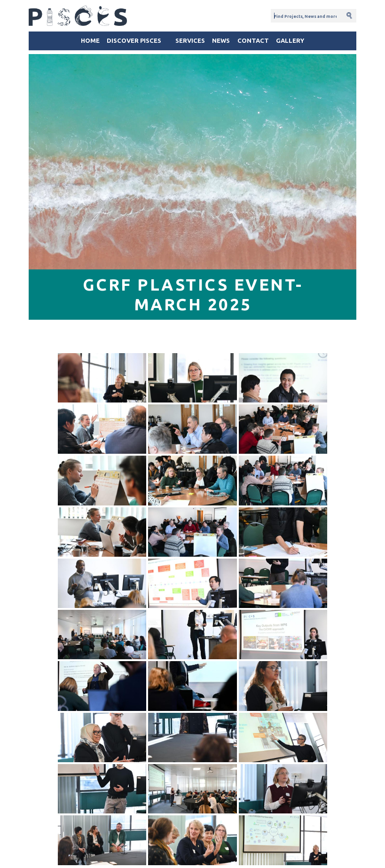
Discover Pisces (134, 40)
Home (90, 40)
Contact (253, 40)
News (221, 40)
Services (190, 40)
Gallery (290, 40)
